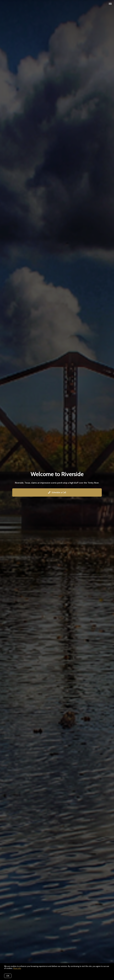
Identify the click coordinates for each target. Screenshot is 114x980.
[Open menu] (110, 4)
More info (17, 968)
